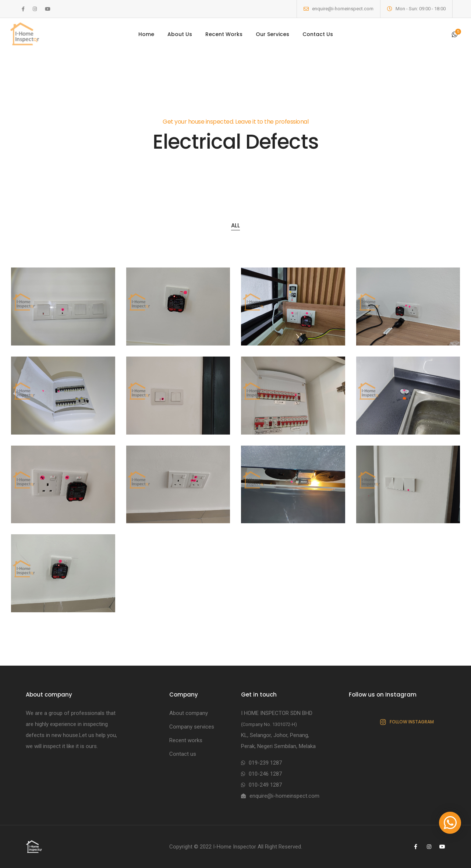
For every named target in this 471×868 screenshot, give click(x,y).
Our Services (272, 34)
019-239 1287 (265, 763)
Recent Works (224, 34)
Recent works (186, 740)
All (235, 225)
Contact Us (318, 34)
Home (146, 34)
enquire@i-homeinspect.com (343, 9)
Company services (192, 727)
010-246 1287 (265, 774)
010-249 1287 (265, 785)
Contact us (183, 754)
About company (189, 713)
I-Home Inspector (235, 847)
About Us (180, 34)
